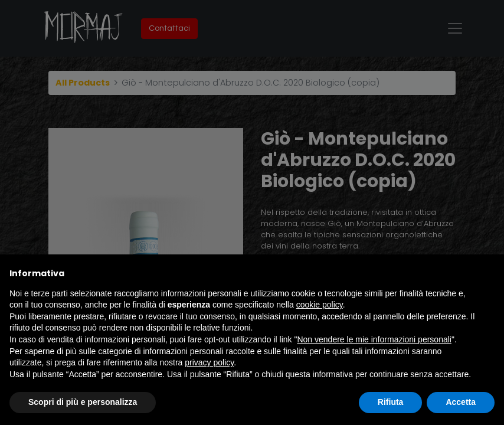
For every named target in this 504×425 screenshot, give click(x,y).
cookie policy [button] (320, 305)
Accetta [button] (461, 402)
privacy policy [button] (209, 362)
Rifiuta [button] (391, 402)
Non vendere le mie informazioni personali (374, 339)
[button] (489, 273)
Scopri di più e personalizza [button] (83, 402)
